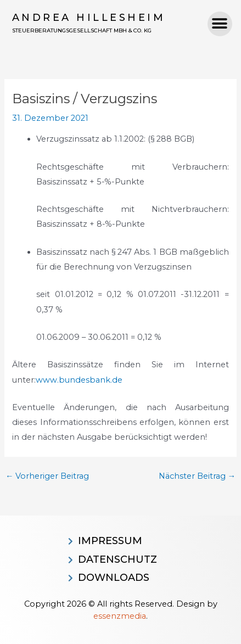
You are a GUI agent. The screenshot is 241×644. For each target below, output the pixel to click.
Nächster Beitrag (197, 476)
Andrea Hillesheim (89, 18)
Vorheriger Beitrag (47, 476)
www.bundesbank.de (79, 380)
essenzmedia (120, 616)
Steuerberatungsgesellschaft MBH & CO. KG (82, 30)
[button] (220, 24)
